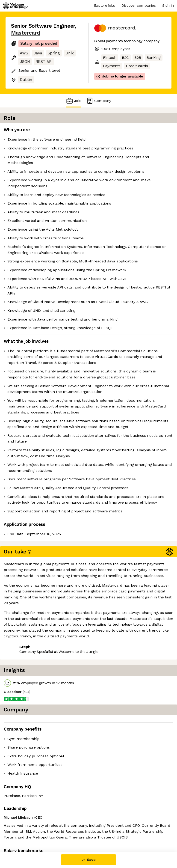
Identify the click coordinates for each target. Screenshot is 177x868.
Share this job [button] (24, 824)
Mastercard (26, 33)
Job (73, 101)
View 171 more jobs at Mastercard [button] (41, 832)
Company (99, 101)
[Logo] (15, 6)
